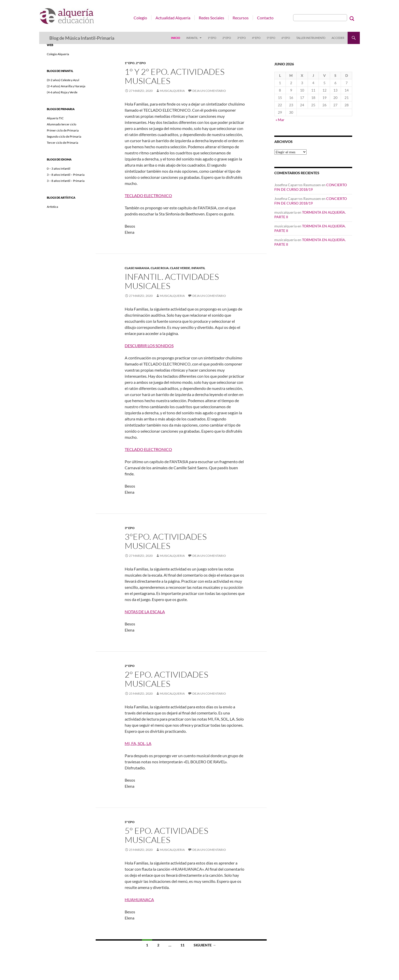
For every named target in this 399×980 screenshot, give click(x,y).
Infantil (192, 38)
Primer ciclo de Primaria (63, 130)
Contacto (265, 18)
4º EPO (256, 38)
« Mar (280, 120)
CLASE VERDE (180, 268)
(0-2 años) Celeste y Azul (63, 80)
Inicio (176, 38)
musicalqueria (172, 91)
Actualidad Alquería (173, 18)
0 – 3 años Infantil (59, 169)
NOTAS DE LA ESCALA (145, 612)
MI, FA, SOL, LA (138, 743)
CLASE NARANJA (137, 268)
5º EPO (271, 38)
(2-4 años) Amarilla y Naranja (66, 86)
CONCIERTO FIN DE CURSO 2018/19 (311, 187)
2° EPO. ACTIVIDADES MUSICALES (166, 679)
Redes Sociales (211, 18)
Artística (52, 207)
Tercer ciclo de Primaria (62, 143)
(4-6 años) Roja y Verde (62, 92)
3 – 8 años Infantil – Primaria (66, 175)
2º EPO (227, 38)
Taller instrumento (311, 38)
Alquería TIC (55, 118)
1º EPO (212, 38)
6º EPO (286, 38)
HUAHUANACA (139, 899)
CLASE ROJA (160, 268)
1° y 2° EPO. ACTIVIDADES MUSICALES (175, 76)
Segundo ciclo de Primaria (64, 136)
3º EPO (241, 38)
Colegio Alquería (58, 54)
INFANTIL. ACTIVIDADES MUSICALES (172, 281)
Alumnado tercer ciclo (62, 124)
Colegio (140, 18)
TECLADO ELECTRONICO (148, 195)
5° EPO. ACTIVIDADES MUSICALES (166, 835)
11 (182, 945)
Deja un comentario (209, 91)
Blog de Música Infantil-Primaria (82, 38)
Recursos (241, 18)
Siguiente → (205, 945)
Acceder (338, 38)
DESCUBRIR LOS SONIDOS (149, 346)
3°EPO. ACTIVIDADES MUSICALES (166, 541)
